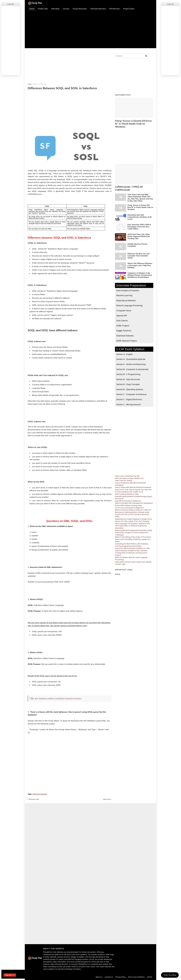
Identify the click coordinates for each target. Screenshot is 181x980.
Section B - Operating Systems (130, 385)
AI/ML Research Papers (127, 337)
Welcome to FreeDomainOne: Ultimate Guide (132, 508)
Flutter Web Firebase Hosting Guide (128, 501)
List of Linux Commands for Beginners (129, 504)
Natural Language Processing (129, 302)
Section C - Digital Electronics (129, 395)
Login (123, 560)
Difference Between (40, 84)
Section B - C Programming (128, 370)
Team (134, 558)
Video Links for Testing (124, 477)
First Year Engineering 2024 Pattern (128, 542)
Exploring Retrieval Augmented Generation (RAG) (134, 526)
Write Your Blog (170, 975)
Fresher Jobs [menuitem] (43, 9)
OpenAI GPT (122, 312)
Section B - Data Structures (128, 375)
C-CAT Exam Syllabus (130, 345)
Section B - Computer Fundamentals (132, 365)
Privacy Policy (121, 977)
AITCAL (118, 570)
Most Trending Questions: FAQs (127, 490)
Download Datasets (125, 332)
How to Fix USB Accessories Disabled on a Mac (132, 544)
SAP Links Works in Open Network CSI (129, 474)
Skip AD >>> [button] (11, 974)
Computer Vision (124, 307)
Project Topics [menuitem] (129, 9)
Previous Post (34, 799)
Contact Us (108, 977)
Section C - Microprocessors (129, 400)
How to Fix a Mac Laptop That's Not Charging (132, 517)
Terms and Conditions (137, 977)
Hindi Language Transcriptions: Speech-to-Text (133, 520)
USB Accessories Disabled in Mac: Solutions (131, 547)
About (122, 558)
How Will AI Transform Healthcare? (128, 497)
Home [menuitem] (32, 9)
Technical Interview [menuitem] (98, 9)
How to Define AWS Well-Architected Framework (133, 483)
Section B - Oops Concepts (128, 380)
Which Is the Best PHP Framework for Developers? (134, 499)
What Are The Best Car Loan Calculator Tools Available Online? (139, 252)
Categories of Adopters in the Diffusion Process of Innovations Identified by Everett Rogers (140, 271)
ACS (144, 558)
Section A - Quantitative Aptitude (131, 355)
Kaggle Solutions (124, 327)
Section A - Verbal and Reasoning (131, 360)
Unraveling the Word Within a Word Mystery (132, 540)
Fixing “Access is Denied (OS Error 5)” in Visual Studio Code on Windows (134, 122)
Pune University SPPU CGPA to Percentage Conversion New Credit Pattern (139, 223)
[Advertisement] (90, 30)
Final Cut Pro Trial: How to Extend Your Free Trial (133, 486)
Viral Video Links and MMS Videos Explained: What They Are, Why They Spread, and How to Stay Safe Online (140, 194)
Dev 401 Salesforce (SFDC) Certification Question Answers (56, 699)
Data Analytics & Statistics (128, 286)
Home (30, 84)
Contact (118, 560)
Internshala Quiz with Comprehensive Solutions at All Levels (140, 213)
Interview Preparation (131, 281)
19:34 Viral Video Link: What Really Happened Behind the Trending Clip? (139, 232)
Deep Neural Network (126, 297)
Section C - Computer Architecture (131, 390)
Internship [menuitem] (55, 9)
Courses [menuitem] (66, 9)
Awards (149, 558)
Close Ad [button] (11, 4)
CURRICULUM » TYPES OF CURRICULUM (128, 185)
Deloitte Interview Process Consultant (137, 241)
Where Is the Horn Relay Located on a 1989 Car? (133, 506)
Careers (139, 558)
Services (128, 558)
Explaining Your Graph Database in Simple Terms (133, 515)
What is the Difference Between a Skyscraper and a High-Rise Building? (140, 262)
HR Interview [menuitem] (114, 9)
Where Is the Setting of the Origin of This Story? (133, 533)
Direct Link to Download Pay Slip (127, 472)
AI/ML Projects (123, 322)
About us (98, 977)
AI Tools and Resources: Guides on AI (129, 488)
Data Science (122, 317)
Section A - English (124, 350)
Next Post (107, 799)
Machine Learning (124, 292)
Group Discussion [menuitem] (80, 9)
